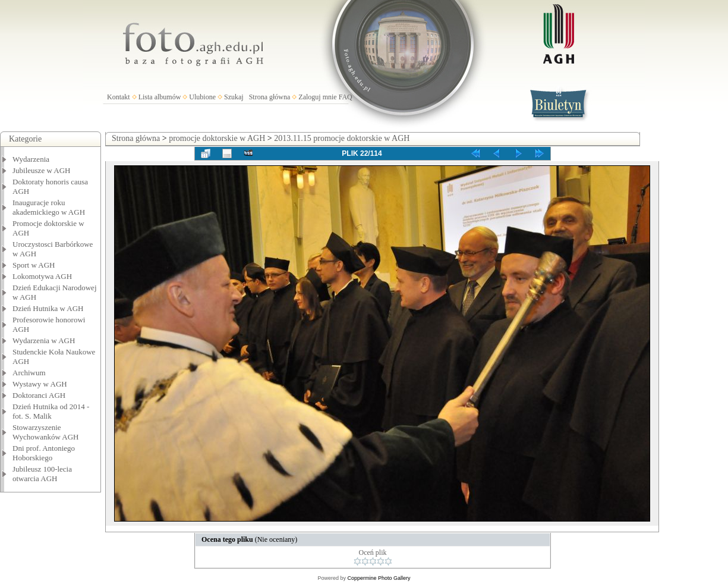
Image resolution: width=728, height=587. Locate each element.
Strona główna (270, 97)
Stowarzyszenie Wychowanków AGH (46, 432)
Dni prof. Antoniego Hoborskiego (44, 453)
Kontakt (119, 97)
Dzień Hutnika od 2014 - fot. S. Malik (51, 411)
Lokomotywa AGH (42, 276)
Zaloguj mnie (317, 97)
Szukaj (234, 97)
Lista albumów (160, 97)
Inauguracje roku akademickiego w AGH (49, 207)
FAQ (346, 97)
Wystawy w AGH (40, 384)
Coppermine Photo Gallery (379, 578)
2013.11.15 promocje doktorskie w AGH (342, 138)
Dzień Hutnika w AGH (48, 308)
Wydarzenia (31, 159)
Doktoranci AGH (39, 395)
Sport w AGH (34, 265)
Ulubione (202, 97)
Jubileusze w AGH (42, 170)
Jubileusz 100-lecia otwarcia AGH (42, 474)
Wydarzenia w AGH (44, 340)
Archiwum (29, 373)
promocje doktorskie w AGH (217, 138)
